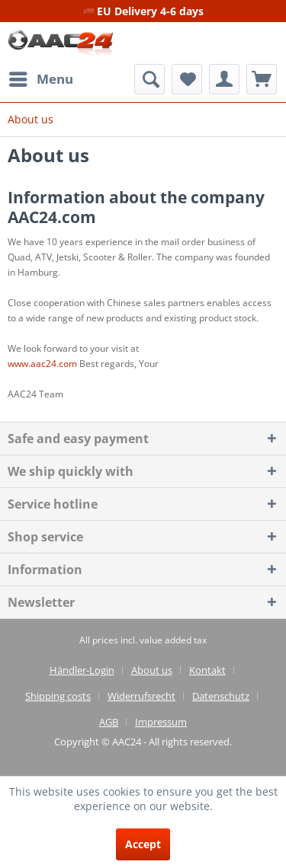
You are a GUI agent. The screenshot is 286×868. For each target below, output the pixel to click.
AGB (109, 722)
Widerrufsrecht (141, 696)
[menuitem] (40, 79)
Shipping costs (58, 696)
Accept (143, 844)
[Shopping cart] (262, 79)
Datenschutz (221, 696)
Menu (41, 77)
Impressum (161, 722)
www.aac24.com (42, 364)
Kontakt (207, 670)
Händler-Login (82, 670)
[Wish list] (187, 79)
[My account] (224, 79)
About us (152, 670)
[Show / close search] (149, 79)
